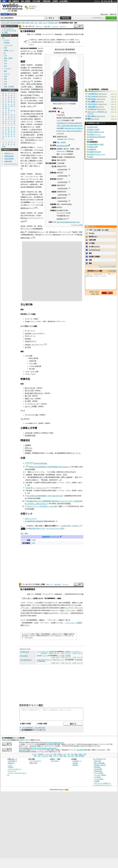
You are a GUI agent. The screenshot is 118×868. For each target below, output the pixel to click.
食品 (5, 79)
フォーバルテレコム (43, 652)
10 (34, 237)
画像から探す (34, 763)
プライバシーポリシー (15, 769)
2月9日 (39, 608)
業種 (55, 142)
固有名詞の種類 (15, 23)
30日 (31, 610)
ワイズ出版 (61, 656)
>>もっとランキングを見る (107, 266)
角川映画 (72, 42)
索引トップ (39, 27)
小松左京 (28, 341)
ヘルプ (115, 1)
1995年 (59, 137)
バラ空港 (92, 243)
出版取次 (27, 98)
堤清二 (30, 87)
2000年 (43, 605)
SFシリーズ (53, 603)
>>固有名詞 (44, 653)
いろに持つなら (93, 94)
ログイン (97, 1)
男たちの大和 (29, 391)
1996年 (23, 174)
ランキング (55, 27)
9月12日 (64, 137)
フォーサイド (61, 213)
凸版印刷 (60, 219)
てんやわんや (92, 109)
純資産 (54, 192)
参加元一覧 (113, 14)
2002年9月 (74, 613)
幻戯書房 (28, 445)
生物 (5, 76)
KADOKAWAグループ (32, 140)
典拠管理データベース (51, 537)
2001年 (34, 608)
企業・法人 (34, 23)
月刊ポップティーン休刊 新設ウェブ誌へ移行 (42, 506)
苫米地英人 (29, 451)
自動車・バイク (9, 50)
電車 (5, 48)
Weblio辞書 (33, 746)
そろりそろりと (93, 104)
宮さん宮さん (92, 116)
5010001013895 (62, 146)
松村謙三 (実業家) (94, 257)
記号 (4, 146)
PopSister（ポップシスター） (35, 334)
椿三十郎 (28, 396)
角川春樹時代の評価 (94, 152)
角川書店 (24, 68)
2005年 (23, 192)
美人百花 (28, 347)
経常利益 (53, 179)
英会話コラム (9, 153)
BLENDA (28, 339)
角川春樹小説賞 (30, 436)
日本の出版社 (24, 656)
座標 (62, 128)
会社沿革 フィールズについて (36, 488)
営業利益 (53, 173)
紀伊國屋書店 (36, 89)
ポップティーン (30, 163)
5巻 (66, 603)
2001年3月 (26, 610)
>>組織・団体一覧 (54, 653)
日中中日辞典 (36, 1)
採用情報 (75, 765)
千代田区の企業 (52, 23)
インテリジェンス (94, 250)
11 (45, 344)
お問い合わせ (29, 638)
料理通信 (28, 453)
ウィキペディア (28, 26)
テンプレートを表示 (77, 225)
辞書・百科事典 (9, 87)
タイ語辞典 (97, 777)
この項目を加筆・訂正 (68, 526)
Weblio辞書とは (13, 761)
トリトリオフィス (76, 652)
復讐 (62, 608)
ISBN (55, 605)
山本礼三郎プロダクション (44, 660)
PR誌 (36, 319)
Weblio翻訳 (97, 767)
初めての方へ (105, 14)
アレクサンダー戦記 (32, 415)
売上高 (54, 166)
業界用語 (7, 43)
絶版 (69, 603)
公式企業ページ (77, 761)
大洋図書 (67, 652)
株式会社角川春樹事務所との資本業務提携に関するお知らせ (50, 467)
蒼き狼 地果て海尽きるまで (34, 393)
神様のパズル (29, 399)
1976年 (31, 119)
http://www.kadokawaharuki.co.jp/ (68, 222)
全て (3, 38)
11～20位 (97, 230)
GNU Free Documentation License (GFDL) (45, 748)
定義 (90, 260)
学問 (5, 61)
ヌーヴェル (45, 603)
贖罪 (46, 613)
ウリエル (75, 605)
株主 (55, 210)
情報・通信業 (61, 142)
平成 (28, 65)
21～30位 (105, 230)
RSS (67, 790)
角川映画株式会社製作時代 (96, 137)
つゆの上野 (91, 107)
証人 (63, 610)
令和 (28, 213)
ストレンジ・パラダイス (96, 112)
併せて (61, 603)
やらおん (92, 233)
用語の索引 (47, 27)
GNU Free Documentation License (53, 743)
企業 (36, 526)
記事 (36, 598)
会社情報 (75, 763)
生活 (5, 66)
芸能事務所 (33, 116)
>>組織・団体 (55, 657)
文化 (5, 63)
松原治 (24, 92)
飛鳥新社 (39, 87)
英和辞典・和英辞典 (100, 765)
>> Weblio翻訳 (112, 271)
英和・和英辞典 (26, 1)
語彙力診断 (8, 161)
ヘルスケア (8, 68)
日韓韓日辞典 (46, 1)
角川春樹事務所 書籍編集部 (34, 521)
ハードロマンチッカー (32, 404)
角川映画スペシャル (94, 134)
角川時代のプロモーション (96, 154)
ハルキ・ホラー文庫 (32, 372)
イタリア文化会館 (63, 120)
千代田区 (64, 118)
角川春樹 (60, 157)
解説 (60, 598)
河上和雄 (28, 95)
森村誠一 (40, 84)
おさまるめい (92, 99)
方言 (5, 84)
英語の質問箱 (9, 159)
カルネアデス (54, 613)
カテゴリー (63, 27)
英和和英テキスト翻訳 (31, 705)
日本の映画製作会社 (26, 660)
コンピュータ (8, 45)
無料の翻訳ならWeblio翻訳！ (33, 7)
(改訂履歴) (49, 744)
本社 (50, 111)
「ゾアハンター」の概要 (72, 623)
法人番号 (53, 145)
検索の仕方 (11, 763)
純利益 (54, 185)
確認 (90, 263)
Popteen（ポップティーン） (34, 345)
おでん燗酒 (91, 102)
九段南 (69, 118)
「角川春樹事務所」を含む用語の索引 (33, 728)
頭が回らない (93, 236)
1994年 (28, 158)
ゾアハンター (27, 598)
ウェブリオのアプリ (35, 761)
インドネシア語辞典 (100, 775)
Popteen (75, 232)
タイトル (78, 603)
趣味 (5, 71)
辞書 (4, 1)
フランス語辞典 (99, 773)
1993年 (38, 127)
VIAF (34, 540)
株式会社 (60, 108)
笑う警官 (28, 401)
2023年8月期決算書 (40, 463)
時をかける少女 (30, 388)
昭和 (36, 119)
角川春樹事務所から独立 (95, 144)
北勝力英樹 (92, 240)
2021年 (23, 226)
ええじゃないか (93, 96)
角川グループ (52, 42)
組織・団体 (25, 23)
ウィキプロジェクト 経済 (55, 528)
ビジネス (7, 40)
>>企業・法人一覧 (66, 653)
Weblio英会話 (9, 156)
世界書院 (52, 652)
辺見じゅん (29, 448)
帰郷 (89, 119)
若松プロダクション (59, 660)
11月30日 (49, 605)
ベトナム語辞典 (99, 779)
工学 (5, 56)
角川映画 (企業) (92, 127)
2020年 (23, 213)
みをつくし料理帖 (31, 406)
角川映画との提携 (93, 130)
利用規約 (11, 767)
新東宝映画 (42, 661)
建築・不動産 (8, 58)
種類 (55, 108)
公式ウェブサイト (31, 519)
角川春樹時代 (92, 149)
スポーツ (7, 74)
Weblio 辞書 (107, 1)
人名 (5, 81)
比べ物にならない (94, 246)
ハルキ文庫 (29, 356)
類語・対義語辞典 (14, 1)
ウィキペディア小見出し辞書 (34, 584)
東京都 (59, 118)
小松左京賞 (29, 433)
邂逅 (90, 253)
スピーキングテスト (11, 164)
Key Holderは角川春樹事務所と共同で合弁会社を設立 (45, 496)
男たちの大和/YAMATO (30, 194)
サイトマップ (12, 771)
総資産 (54, 198)
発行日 (24, 605)
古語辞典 (55, 1)
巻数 (74, 603)
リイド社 (45, 656)
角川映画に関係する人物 (95, 132)
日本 (63, 113)
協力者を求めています (38, 528)
